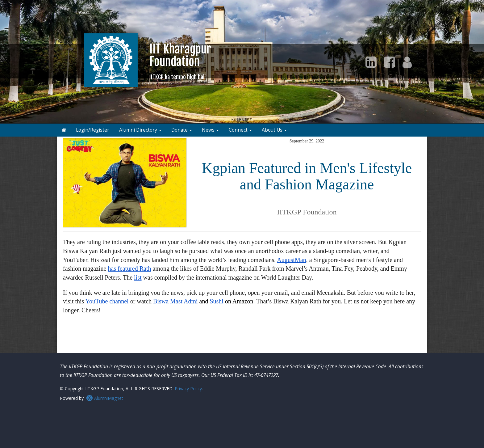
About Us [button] (274, 130)
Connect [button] (240, 130)
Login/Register (93, 130)
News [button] (210, 130)
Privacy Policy (188, 389)
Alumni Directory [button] (140, 130)
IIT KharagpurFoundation (180, 61)
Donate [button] (182, 130)
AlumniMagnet (105, 398)
